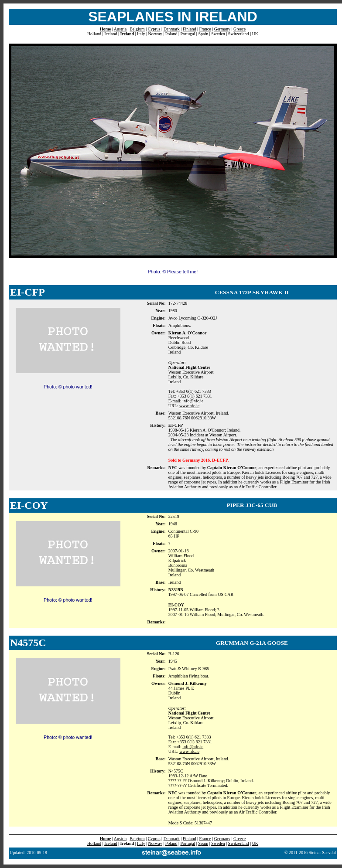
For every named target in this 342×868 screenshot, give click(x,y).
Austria (120, 29)
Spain (203, 34)
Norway (155, 34)
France (205, 29)
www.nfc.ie (189, 406)
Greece (239, 29)
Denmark (172, 29)
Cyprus (154, 29)
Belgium (137, 29)
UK (255, 34)
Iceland (111, 34)
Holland (94, 34)
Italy (141, 34)
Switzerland (239, 34)
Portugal (188, 34)
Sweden (218, 34)
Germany (222, 29)
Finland (190, 29)
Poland (171, 34)
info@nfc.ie (193, 401)
